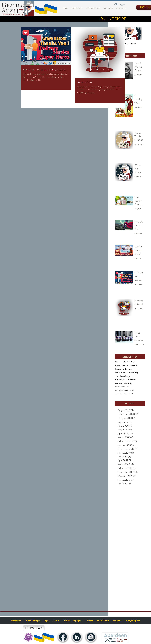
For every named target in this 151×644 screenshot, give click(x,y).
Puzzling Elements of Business (125, 390)
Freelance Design (133, 373)
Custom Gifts (133, 366)
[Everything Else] (133, 621)
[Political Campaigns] (72, 621)
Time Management (121, 394)
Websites (131, 394)
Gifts (117, 376)
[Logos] (46, 621)
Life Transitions (131, 380)
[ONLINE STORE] (113, 19)
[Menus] (56, 621)
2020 (117, 362)
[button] (121, 8)
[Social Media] (103, 621)
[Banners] (117, 621)
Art (121, 362)
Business (133, 362)
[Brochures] (16, 621)
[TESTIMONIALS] (34, 628)
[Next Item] (138, 33)
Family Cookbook (121, 373)
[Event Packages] (33, 621)
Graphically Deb (120, 380)
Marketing (119, 383)
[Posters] (89, 621)
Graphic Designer (125, 376)
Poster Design (127, 383)
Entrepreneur (120, 369)
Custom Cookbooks (121, 366)
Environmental (130, 369)
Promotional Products (122, 387)
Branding (127, 362)
